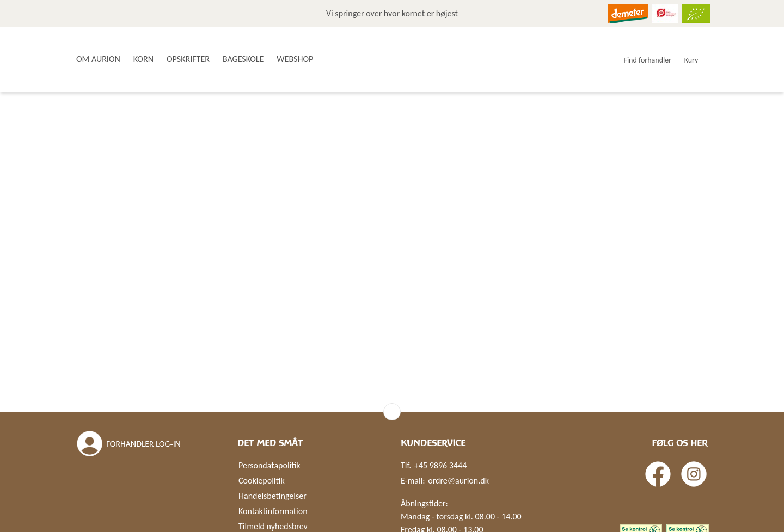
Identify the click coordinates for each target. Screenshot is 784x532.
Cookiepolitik (262, 481)
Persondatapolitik (269, 465)
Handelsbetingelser (272, 496)
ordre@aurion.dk (458, 481)
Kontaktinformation (273, 511)
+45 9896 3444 (440, 465)
